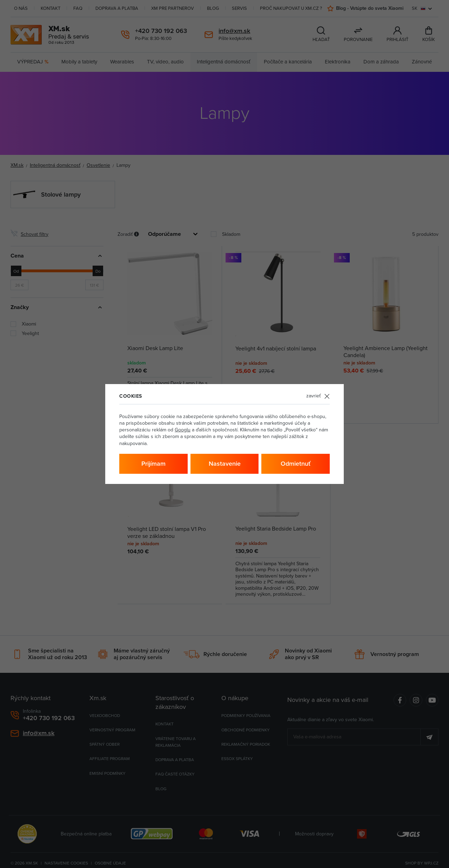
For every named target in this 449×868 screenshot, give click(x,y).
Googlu (183, 430)
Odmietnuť (296, 464)
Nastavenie (225, 464)
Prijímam (153, 464)
